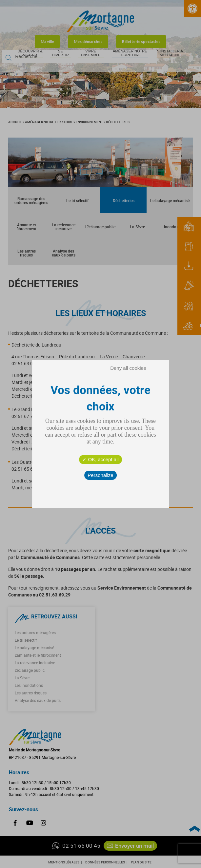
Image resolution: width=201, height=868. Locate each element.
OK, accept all (100, 459)
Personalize (100, 475)
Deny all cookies (128, 368)
